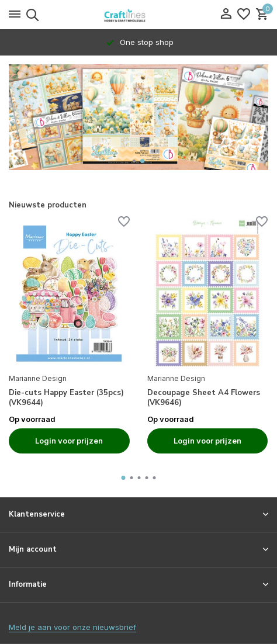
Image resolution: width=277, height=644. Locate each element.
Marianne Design (38, 378)
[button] (134, 161)
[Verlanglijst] (244, 15)
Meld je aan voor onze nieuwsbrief (72, 627)
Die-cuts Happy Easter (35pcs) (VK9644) (66, 398)
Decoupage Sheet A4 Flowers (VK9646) (204, 398)
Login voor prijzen (69, 441)
